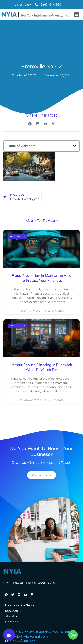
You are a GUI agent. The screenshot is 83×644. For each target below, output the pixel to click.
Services (13, 611)
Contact (11, 622)
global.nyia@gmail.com (30, 637)
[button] (77, 15)
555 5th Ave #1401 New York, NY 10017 (45, 632)
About (11, 616)
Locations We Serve (20, 605)
